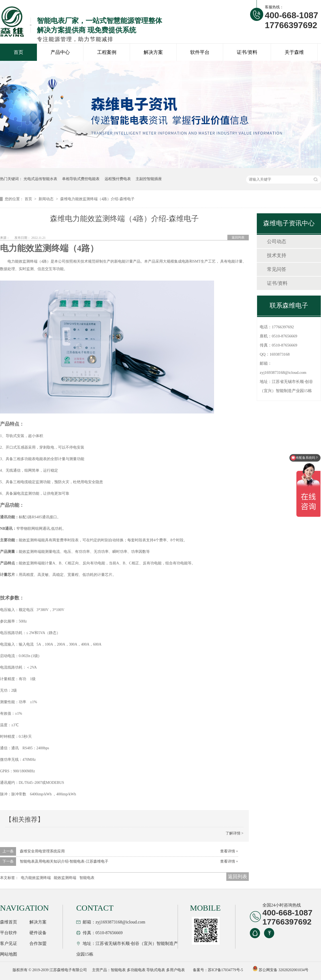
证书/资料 (247, 52)
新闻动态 (47, 199)
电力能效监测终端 (36, 878)
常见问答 (277, 269)
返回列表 (238, 237)
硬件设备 (38, 933)
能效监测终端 (65, 878)
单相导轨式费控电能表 (81, 179)
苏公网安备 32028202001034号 (280, 970)
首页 (18, 52)
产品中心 (60, 52)
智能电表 (87, 878)
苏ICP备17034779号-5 (225, 970)
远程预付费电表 (118, 179)
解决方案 (153, 52)
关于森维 (294, 52)
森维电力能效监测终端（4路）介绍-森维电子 (97, 199)
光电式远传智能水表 (40, 179)
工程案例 (107, 52)
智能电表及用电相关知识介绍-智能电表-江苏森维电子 (64, 861)
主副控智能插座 (149, 179)
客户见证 (9, 943)
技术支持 (277, 255)
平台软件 (9, 933)
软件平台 (200, 52)
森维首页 (9, 922)
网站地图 (9, 954)
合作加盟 (38, 943)
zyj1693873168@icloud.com (283, 372)
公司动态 (277, 241)
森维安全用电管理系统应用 (42, 851)
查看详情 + (229, 851)
